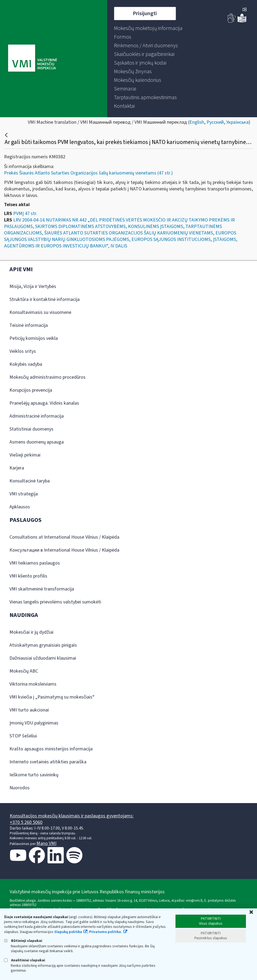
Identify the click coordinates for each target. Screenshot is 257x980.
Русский (215, 122)
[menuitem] (148, 28)
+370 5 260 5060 (26, 822)
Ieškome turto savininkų (34, 775)
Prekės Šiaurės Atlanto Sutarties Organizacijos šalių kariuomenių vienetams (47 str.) (88, 173)
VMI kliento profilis (28, 576)
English (197, 122)
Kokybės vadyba (26, 364)
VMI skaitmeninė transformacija (42, 589)
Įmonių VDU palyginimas (34, 723)
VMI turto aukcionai (29, 710)
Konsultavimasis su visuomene (40, 312)
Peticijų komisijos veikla (34, 338)
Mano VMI (46, 843)
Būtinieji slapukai (23, 941)
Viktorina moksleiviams (33, 684)
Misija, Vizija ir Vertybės (33, 286)
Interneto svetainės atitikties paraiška (48, 762)
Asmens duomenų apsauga (37, 442)
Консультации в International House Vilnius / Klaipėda (64, 550)
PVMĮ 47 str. (25, 214)
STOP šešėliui (23, 736)
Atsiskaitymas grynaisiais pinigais (43, 645)
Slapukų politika (68, 932)
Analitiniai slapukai (25, 960)
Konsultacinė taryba (30, 481)
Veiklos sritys (23, 351)
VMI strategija (24, 494)
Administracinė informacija (37, 416)
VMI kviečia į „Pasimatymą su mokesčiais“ (52, 697)
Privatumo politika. (106, 932)
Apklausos (20, 507)
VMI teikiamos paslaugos (35, 563)
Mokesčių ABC (24, 671)
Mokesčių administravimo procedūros (48, 377)
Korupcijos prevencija (31, 390)
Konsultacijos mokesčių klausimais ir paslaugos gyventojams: (72, 816)
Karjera (17, 468)
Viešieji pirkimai (25, 455)
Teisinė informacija (29, 325)
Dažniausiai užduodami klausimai (43, 658)
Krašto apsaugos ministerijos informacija (51, 749)
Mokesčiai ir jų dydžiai (31, 632)
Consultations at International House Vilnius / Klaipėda (64, 537)
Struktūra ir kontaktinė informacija (45, 299)
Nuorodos (20, 788)
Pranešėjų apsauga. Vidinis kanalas (44, 403)
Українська (237, 122)
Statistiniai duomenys (31, 429)
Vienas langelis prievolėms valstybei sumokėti (55, 602)
